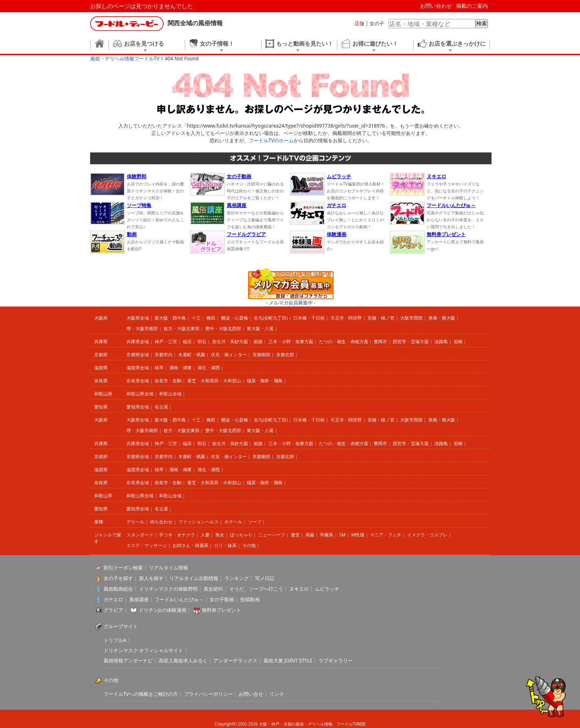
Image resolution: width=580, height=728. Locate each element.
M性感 (358, 535)
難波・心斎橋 (235, 318)
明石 (202, 341)
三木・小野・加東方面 (291, 341)
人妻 (205, 535)
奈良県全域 (138, 381)
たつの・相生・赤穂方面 (344, 341)
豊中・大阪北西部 (223, 328)
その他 (249, 545)
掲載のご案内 (472, 6)
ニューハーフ (272, 535)
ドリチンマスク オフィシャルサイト (143, 650)
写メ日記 (265, 578)
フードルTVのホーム (271, 140)
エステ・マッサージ (147, 545)
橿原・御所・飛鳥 (265, 381)
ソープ (255, 522)
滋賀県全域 (138, 367)
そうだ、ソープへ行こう (256, 589)
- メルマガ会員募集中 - (291, 303)
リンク (277, 694)
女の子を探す (118, 578)
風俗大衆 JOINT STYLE (288, 661)
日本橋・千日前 (309, 318)
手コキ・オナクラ (177, 535)
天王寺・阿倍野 (346, 318)
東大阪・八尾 (260, 328)
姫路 (258, 341)
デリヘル (135, 522)
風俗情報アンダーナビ (128, 661)
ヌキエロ (299, 589)
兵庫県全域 (138, 341)
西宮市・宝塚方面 (411, 341)
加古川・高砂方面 (230, 341)
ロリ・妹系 (225, 545)
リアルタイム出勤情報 (194, 578)
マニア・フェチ (386, 535)
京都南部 (261, 354)
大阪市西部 (411, 318)
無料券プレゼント (221, 610)
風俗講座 (139, 599)
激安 (295, 535)
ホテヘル (233, 522)
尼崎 (458, 341)
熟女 (220, 535)
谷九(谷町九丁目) (271, 318)
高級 (310, 535)
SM (342, 535)
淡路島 (441, 341)
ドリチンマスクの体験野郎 (168, 589)
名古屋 (161, 407)
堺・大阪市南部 (142, 328)
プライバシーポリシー (208, 694)
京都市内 (164, 354)
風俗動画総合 (118, 589)
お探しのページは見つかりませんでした (142, 6)
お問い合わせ (436, 6)
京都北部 (285, 354)
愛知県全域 (138, 407)
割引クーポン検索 (123, 568)
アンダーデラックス (235, 661)
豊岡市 (380, 341)
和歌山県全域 (140, 394)
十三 (196, 318)
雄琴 (159, 367)
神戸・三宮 (166, 341)
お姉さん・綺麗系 (190, 545)
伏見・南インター (229, 354)
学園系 (327, 535)
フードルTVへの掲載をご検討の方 (141, 694)
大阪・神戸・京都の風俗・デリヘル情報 (296, 724)
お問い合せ (251, 694)
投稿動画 (250, 599)
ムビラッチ (327, 589)
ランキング (237, 578)
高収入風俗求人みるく (183, 661)
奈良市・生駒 (168, 381)
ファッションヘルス (198, 522)
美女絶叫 (213, 589)
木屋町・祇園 (192, 354)
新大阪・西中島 (170, 318)
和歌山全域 (170, 394)
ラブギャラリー (336, 661)
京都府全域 (138, 354)
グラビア (113, 610)
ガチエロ (113, 599)
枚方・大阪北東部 (182, 328)
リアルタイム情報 (168, 568)
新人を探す (151, 578)
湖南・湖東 (180, 367)
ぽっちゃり (241, 535)
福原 (187, 341)
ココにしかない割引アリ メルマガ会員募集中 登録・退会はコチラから (291, 283)
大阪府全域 (138, 318)
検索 (482, 23)
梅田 (211, 318)
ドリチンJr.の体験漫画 (163, 610)
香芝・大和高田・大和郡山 (214, 381)
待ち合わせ (161, 522)
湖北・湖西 (209, 367)
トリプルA (115, 640)
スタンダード (140, 535)
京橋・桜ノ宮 (381, 318)
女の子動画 (222, 599)
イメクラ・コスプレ (427, 535)
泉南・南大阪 (442, 318)
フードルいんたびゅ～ (179, 599)
